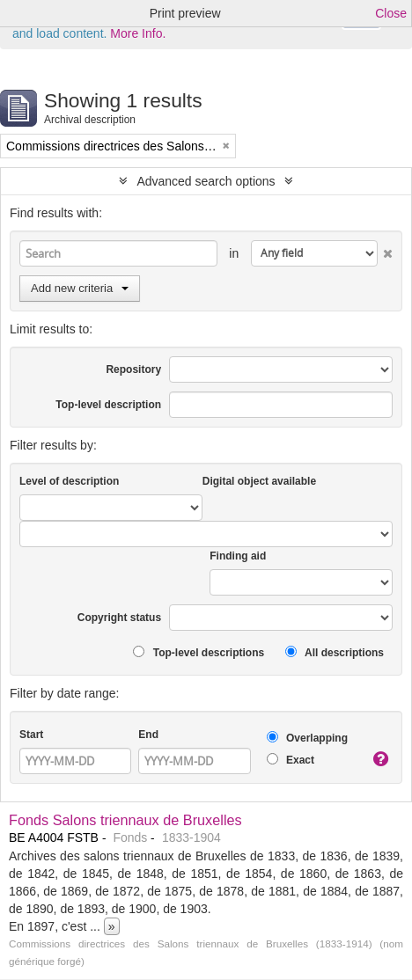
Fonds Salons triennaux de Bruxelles (125, 820)
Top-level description (108, 405)
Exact (291, 760)
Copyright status (119, 618)
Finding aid (238, 556)
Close (391, 13)
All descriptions (335, 652)
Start (31, 735)
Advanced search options (206, 181)
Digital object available (259, 481)
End (148, 735)
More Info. (138, 33)
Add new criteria (80, 288)
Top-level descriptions (199, 652)
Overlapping (307, 738)
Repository (133, 369)
